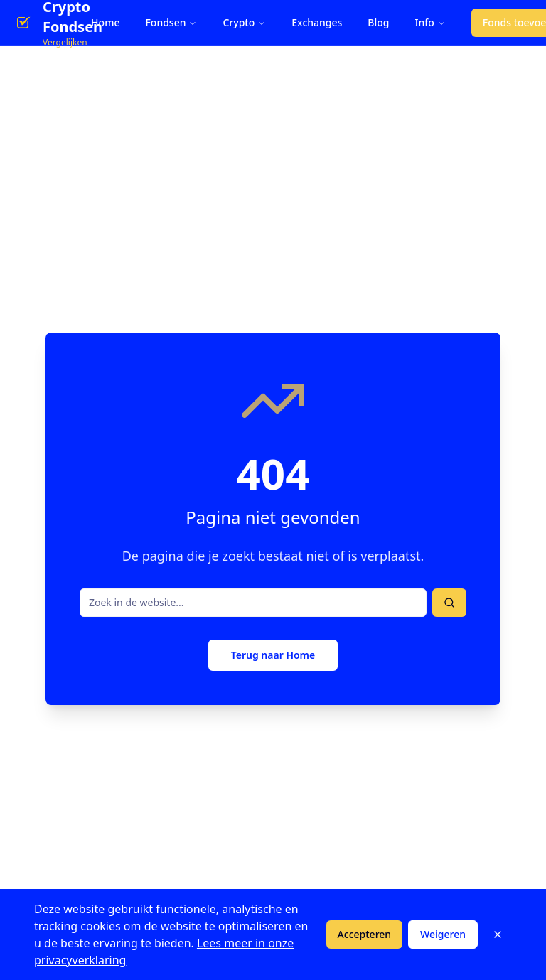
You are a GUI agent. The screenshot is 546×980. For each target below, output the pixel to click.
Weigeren (443, 934)
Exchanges (317, 22)
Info (430, 22)
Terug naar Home (273, 655)
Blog (378, 22)
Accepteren (365, 934)
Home (105, 22)
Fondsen (171, 22)
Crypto (244, 22)
